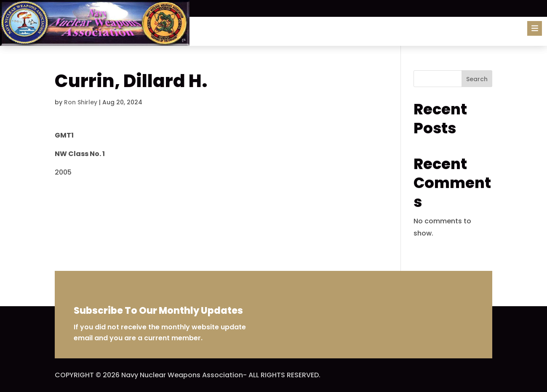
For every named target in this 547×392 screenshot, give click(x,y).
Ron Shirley (81, 102)
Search (477, 79)
